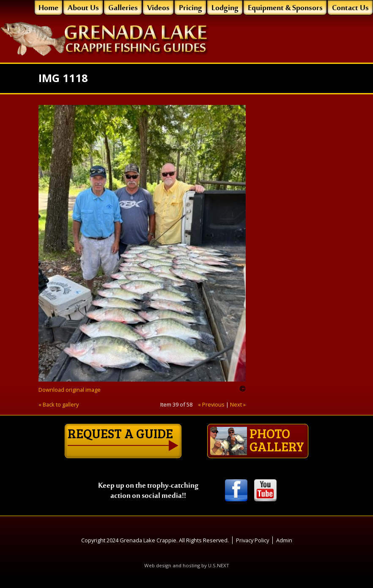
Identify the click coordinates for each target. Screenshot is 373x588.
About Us (83, 8)
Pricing (191, 8)
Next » (238, 404)
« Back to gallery (59, 404)
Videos (158, 8)
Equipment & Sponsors (285, 8)
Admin (284, 540)
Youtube (265, 491)
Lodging (225, 8)
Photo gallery (257, 440)
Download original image (70, 390)
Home (48, 8)
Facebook (236, 491)
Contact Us (350, 8)
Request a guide (120, 433)
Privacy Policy (252, 540)
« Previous (211, 404)
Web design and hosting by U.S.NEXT (187, 565)
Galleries (123, 8)
